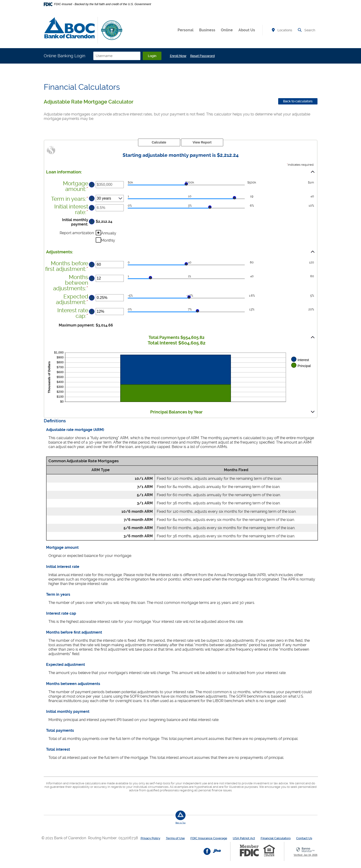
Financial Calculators (276, 838)
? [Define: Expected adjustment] (92, 298)
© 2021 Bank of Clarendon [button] (65, 838)
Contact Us (304, 838)
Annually (109, 233)
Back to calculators (298, 101)
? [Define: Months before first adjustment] (92, 264)
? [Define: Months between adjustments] (92, 278)
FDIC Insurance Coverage (209, 838)
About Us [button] (247, 30)
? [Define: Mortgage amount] (92, 185)
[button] (181, 172)
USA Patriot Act (244, 838)
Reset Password (202, 56)
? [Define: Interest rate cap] (92, 311)
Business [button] (207, 30)
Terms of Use (175, 838)
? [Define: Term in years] (92, 198)
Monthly (108, 240)
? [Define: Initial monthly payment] (92, 221)
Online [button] (227, 30)
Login (152, 56)
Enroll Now (178, 56)
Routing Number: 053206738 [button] (113, 838)
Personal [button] (186, 30)
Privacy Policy (150, 838)
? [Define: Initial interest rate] (92, 208)
